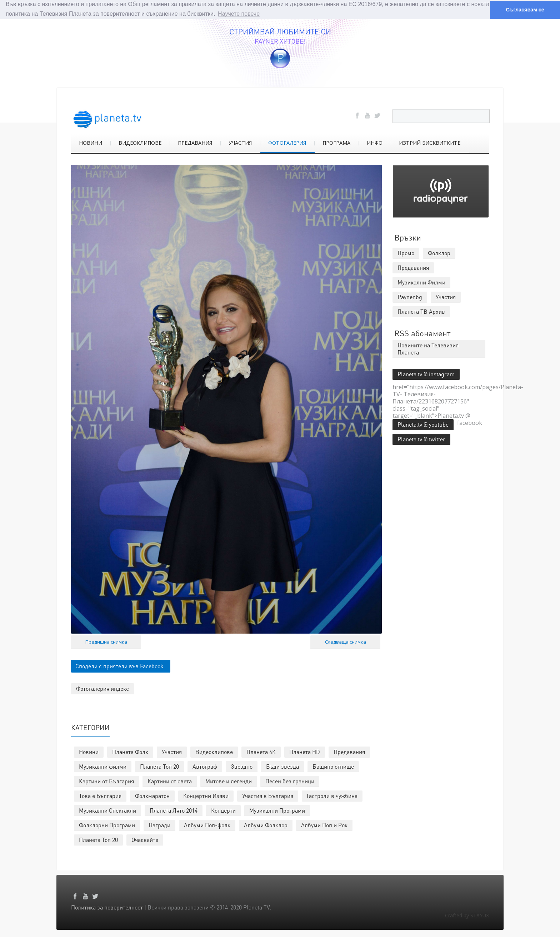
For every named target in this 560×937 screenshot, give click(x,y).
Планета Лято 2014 (174, 810)
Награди (159, 825)
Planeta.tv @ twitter (421, 439)
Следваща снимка (346, 642)
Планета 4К (261, 752)
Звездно (242, 766)
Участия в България (268, 796)
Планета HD (305, 752)
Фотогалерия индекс (102, 688)
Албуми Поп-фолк (207, 825)
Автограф (205, 766)
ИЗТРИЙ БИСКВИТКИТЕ (430, 142)
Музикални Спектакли (107, 810)
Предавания (349, 752)
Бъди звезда (282, 766)
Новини (89, 752)
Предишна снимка (106, 642)
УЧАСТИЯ (240, 142)
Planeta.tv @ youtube (423, 424)
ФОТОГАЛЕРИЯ (287, 142)
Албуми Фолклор (266, 825)
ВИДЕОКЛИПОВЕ (140, 142)
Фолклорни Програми (107, 825)
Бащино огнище (333, 766)
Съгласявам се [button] (525, 10)
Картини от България (106, 781)
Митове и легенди (229, 781)
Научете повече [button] (239, 14)
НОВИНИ (91, 142)
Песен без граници (290, 781)
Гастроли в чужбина (332, 796)
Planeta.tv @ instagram (426, 374)
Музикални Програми (277, 810)
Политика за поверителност (107, 907)
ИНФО (375, 142)
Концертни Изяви (206, 796)
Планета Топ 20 (159, 766)
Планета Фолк (130, 752)
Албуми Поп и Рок (324, 825)
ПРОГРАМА (336, 142)
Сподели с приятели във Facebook (119, 666)
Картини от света (170, 781)
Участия (172, 752)
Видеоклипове (214, 752)
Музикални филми (103, 766)
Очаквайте (145, 840)
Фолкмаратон (152, 796)
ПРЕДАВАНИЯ (195, 142)
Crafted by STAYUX (467, 915)
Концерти (223, 810)
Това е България (100, 796)
